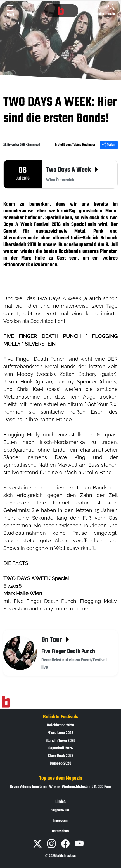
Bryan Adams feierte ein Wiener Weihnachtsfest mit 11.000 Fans (61, 787)
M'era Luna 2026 (60, 733)
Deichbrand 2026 (60, 725)
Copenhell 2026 (61, 748)
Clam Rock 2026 (61, 756)
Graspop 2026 (60, 764)
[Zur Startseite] (6, 702)
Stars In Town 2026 (60, 741)
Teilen (109, 145)
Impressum (60, 821)
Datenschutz (61, 831)
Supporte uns (60, 811)
